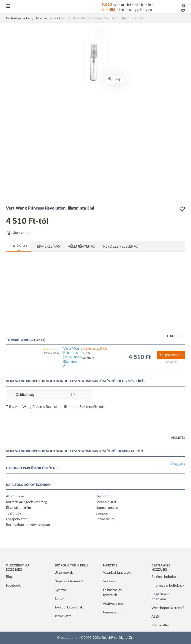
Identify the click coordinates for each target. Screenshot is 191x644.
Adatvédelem (113, 604)
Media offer (160, 625)
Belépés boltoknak (165, 577)
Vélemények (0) (82, 247)
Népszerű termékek (69, 581)
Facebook (13, 586)
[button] (182, 11)
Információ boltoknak (168, 586)
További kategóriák (69, 607)
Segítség (109, 581)
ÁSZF (156, 617)
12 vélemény (52, 353)
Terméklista (63, 616)
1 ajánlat (19, 246)
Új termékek (64, 573)
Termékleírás (48, 247)
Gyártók (61, 590)
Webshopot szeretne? (168, 608)
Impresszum (112, 612)
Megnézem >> (171, 355)
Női (74, 395)
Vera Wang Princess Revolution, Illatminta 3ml (73, 357)
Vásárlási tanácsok (117, 573)
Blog (9, 577)
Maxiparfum (171, 362)
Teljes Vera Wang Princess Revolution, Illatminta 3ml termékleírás (55, 407)
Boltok (59, 599)
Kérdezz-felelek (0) (121, 247)
